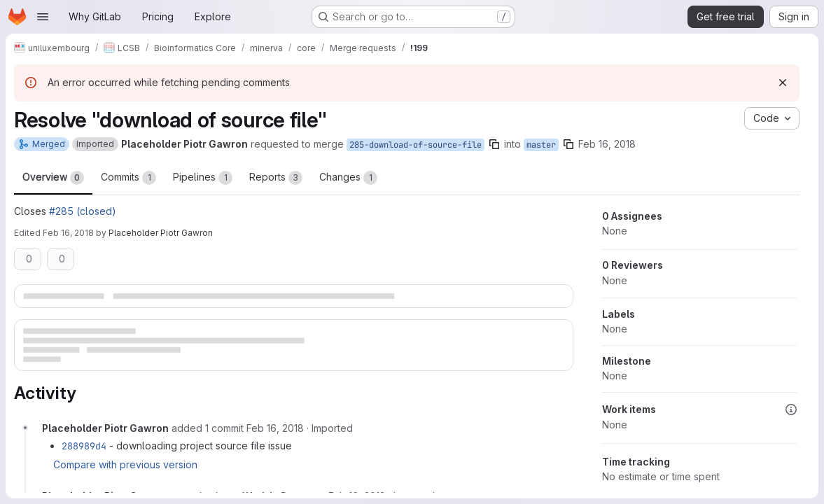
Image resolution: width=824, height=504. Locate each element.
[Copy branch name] (494, 144)
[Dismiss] (783, 83)
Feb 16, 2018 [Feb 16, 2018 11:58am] (68, 233)
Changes (348, 178)
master (541, 145)
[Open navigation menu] (43, 17)
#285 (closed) (83, 211)
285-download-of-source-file (416, 145)
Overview (53, 178)
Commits (128, 178)
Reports (276, 178)
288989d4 (84, 446)
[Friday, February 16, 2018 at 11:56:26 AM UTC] (275, 428)
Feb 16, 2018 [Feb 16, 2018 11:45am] (607, 144)
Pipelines (203, 178)
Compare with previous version (125, 464)
